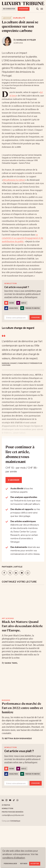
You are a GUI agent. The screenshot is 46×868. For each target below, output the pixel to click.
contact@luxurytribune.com (13, 815)
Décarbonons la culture (14, 180)
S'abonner (24, 9)
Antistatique (15, 821)
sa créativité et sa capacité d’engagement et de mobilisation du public (23, 238)
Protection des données (13, 812)
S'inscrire (36, 317)
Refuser (24, 864)
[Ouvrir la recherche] (37, 9)
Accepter (35, 864)
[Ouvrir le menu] (42, 9)
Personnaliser (10, 864)
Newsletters (8, 808)
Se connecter (9, 9)
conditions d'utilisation (14, 858)
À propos (6, 805)
